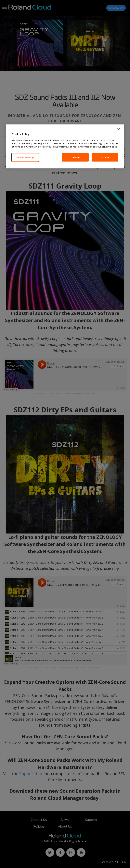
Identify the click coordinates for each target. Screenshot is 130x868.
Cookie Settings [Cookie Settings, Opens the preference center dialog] (25, 157)
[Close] (119, 129)
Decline (75, 157)
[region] (65, 146)
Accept (105, 157)
